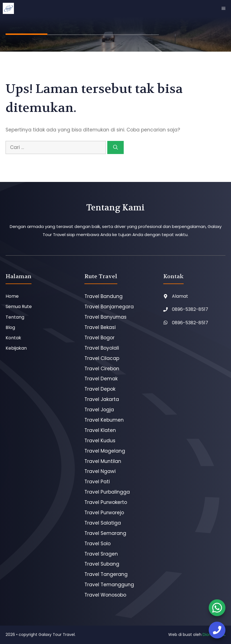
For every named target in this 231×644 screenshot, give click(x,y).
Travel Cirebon (102, 369)
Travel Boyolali (102, 348)
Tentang (15, 317)
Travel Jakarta (102, 399)
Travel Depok (100, 389)
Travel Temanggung (109, 585)
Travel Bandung (104, 296)
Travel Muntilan (103, 461)
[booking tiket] (217, 608)
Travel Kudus (100, 441)
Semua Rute (19, 307)
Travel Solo (98, 544)
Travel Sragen (101, 554)
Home (12, 296)
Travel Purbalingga (107, 492)
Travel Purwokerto (106, 502)
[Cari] (115, 148)
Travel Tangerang (106, 574)
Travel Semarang (105, 533)
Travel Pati (97, 482)
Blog (10, 327)
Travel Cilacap (102, 358)
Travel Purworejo (104, 513)
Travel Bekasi (100, 327)
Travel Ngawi (100, 471)
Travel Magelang (105, 451)
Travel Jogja (99, 410)
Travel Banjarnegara (109, 307)
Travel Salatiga (103, 523)
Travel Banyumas (105, 317)
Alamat (180, 296)
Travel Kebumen (104, 420)
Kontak (13, 338)
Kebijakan (16, 348)
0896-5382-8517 (190, 309)
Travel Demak (101, 379)
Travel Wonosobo (105, 595)
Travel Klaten (100, 430)
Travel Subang (102, 564)
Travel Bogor (99, 338)
